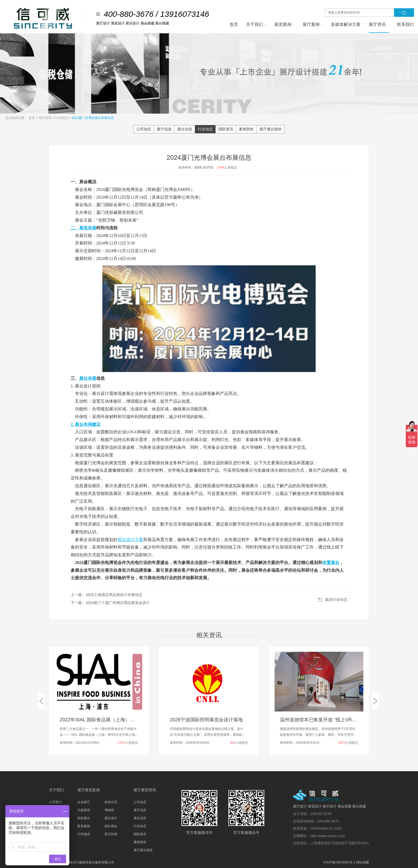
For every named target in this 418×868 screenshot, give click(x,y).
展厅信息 (164, 129)
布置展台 (331, 563)
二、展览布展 (83, 228)
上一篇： (106, 595)
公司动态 (144, 129)
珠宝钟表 (111, 834)
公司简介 (55, 802)
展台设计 (111, 818)
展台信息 (185, 129)
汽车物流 (84, 834)
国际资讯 (226, 129)
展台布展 (88, 378)
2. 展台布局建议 (86, 424)
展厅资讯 (45, 118)
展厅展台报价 (271, 129)
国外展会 (111, 826)
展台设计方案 (130, 540)
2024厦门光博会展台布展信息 (93, 118)
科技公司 (111, 802)
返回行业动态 (336, 599)
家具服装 (84, 826)
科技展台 (84, 818)
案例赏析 (246, 129)
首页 (32, 118)
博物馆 (109, 810)
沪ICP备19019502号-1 (339, 862)
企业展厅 (84, 802)
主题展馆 (84, 810)
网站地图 (363, 862)
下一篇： (110, 603)
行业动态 (62, 118)
